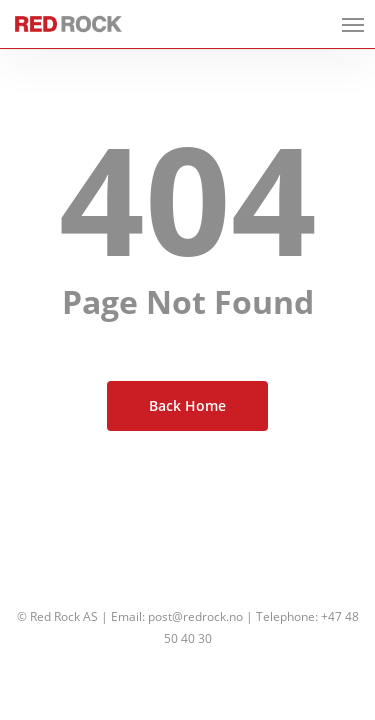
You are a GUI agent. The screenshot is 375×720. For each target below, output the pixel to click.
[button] (353, 24)
